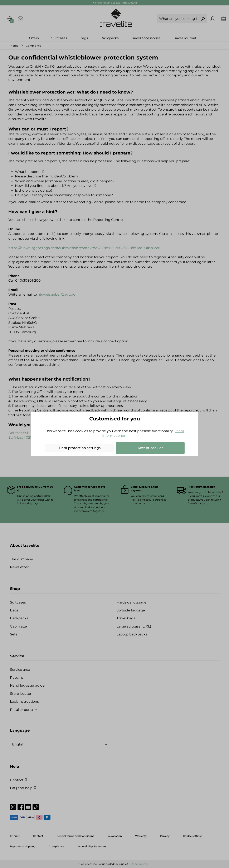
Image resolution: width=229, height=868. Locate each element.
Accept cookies (150, 448)
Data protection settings (80, 448)
